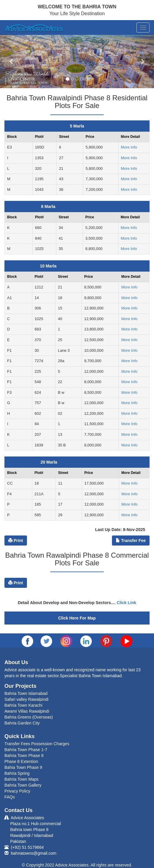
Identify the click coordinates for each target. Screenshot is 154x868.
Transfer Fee (131, 541)
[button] (12, 61)
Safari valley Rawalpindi (27, 699)
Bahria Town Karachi (23, 705)
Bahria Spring (17, 773)
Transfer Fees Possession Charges (37, 744)
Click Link (126, 603)
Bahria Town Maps (21, 779)
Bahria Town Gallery (23, 785)
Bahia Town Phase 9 (23, 767)
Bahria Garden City (22, 723)
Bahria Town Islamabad (26, 693)
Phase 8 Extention (21, 761)
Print (16, 541)
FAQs (10, 797)
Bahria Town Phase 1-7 (26, 750)
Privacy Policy (17, 791)
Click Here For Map (77, 618)
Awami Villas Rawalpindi (27, 711)
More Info (129, 147)
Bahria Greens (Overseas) (29, 717)
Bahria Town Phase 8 (24, 756)
